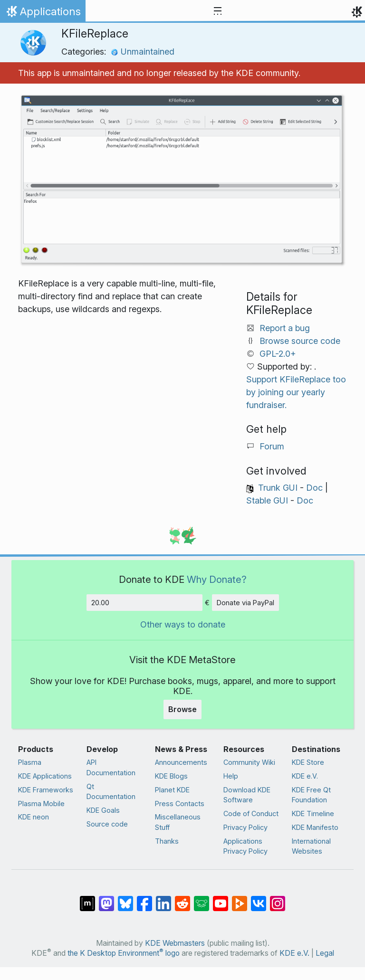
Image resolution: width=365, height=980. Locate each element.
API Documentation (111, 767)
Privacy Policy (245, 827)
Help (231, 776)
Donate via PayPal (245, 603)
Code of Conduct (251, 813)
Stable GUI (267, 500)
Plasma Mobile (41, 804)
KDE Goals (103, 810)
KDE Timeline (313, 813)
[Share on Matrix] (87, 899)
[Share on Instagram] (278, 899)
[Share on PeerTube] (240, 899)
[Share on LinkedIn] (163, 899)
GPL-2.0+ (278, 354)
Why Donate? (217, 579)
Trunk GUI (278, 488)
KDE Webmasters (175, 943)
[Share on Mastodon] (106, 899)
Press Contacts (180, 804)
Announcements (181, 762)
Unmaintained (143, 52)
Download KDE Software (247, 795)
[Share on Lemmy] (202, 899)
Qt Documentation (111, 792)
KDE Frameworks (46, 790)
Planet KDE (172, 790)
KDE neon (34, 817)
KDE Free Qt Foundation (311, 795)
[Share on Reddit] (182, 899)
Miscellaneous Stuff (178, 822)
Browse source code (300, 341)
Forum (272, 446)
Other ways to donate (183, 624)
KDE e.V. (305, 776)
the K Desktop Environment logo (124, 953)
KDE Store (308, 762)
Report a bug (285, 328)
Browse (182, 709)
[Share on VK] (259, 899)
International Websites (311, 846)
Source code (107, 824)
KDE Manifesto (315, 827)
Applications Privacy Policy (245, 846)
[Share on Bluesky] (125, 899)
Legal (325, 953)
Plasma (30, 762)
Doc (314, 488)
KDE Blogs (171, 776)
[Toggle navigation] (218, 11)
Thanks (167, 841)
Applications (43, 14)
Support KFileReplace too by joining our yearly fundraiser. (296, 392)
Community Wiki (249, 762)
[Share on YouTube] (221, 899)
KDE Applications (45, 776)
